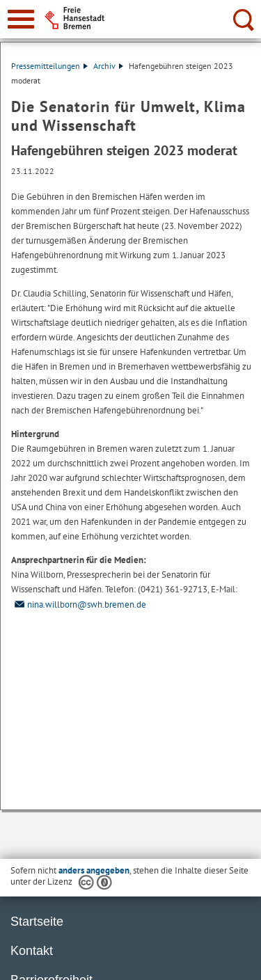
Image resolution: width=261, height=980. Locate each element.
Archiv (108, 66)
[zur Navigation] (21, 19)
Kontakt (32, 951)
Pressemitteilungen (49, 66)
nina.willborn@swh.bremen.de (79, 604)
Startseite (37, 922)
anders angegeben (94, 870)
